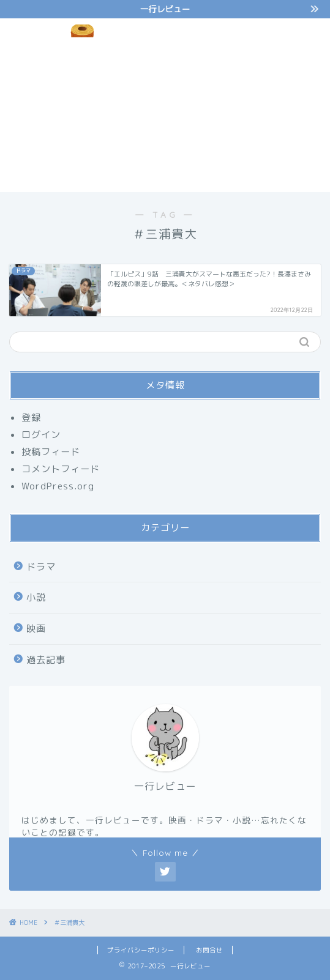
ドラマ (41, 567)
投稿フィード (51, 452)
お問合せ (209, 950)
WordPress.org (58, 486)
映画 (36, 629)
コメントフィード (61, 469)
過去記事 (46, 660)
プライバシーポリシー (141, 950)
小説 (36, 597)
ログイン (41, 435)
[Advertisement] (247, 103)
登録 (31, 418)
